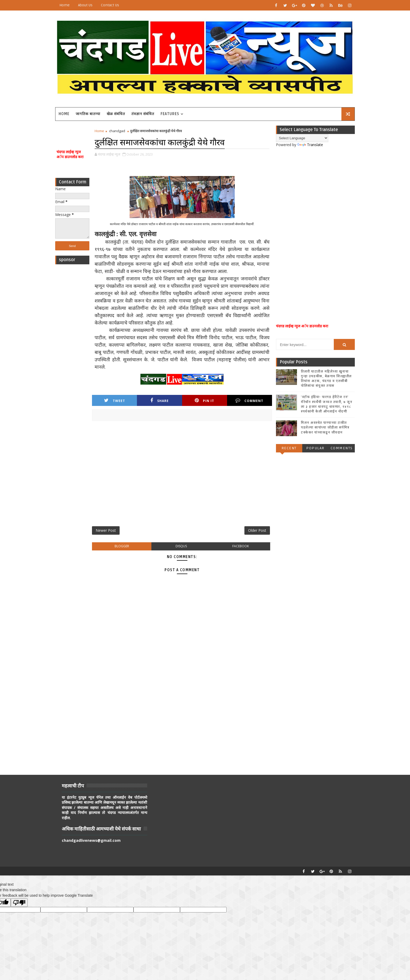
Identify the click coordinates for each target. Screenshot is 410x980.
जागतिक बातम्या (88, 114)
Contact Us (110, 5)
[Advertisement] (72, 346)
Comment (249, 401)
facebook (241, 546)
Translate (310, 145)
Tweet (115, 401)
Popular (315, 448)
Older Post (257, 530)
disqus (181, 546)
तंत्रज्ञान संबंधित (143, 114)
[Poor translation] (19, 903)
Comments (342, 448)
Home (65, 5)
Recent (289, 448)
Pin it (204, 401)
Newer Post (106, 530)
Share (160, 401)
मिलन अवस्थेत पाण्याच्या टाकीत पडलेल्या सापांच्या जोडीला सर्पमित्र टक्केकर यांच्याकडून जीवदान (325, 427)
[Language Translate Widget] (302, 138)
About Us (85, 5)
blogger (122, 546)
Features (170, 114)
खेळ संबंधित (116, 114)
